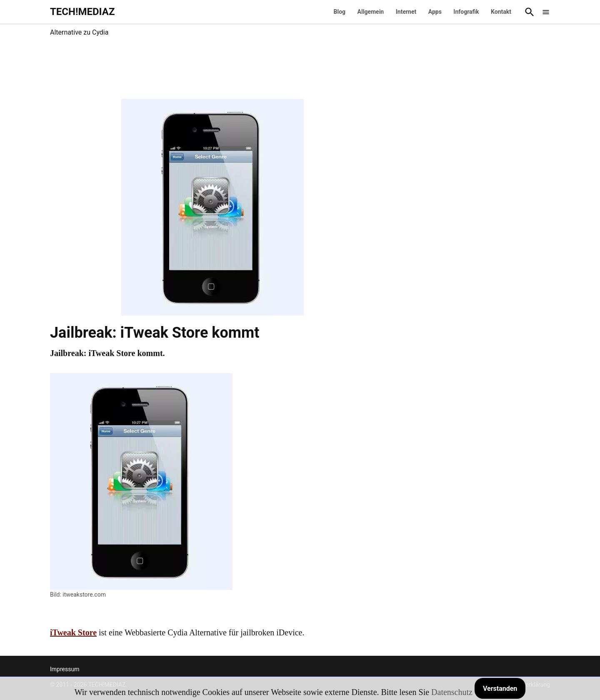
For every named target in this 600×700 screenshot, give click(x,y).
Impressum (65, 669)
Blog (340, 12)
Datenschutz (452, 692)
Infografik (466, 12)
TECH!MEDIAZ (82, 12)
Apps (435, 12)
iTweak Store (73, 632)
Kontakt (501, 12)
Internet (406, 12)
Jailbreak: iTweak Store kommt (155, 333)
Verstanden (500, 689)
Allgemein (371, 12)
